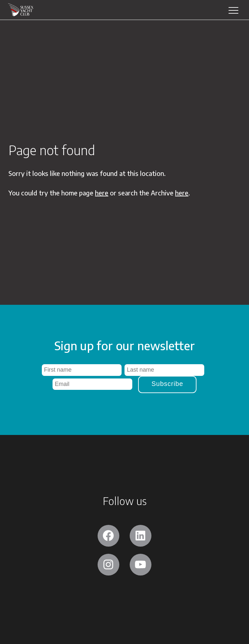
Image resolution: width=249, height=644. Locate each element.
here (102, 193)
